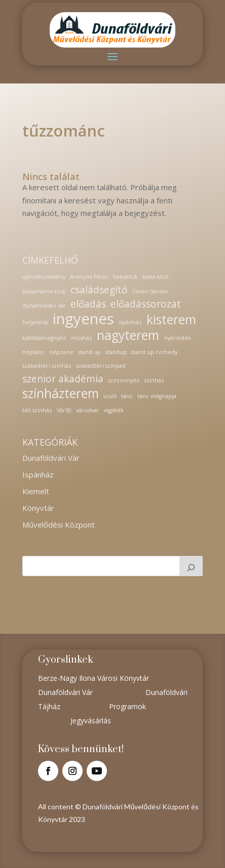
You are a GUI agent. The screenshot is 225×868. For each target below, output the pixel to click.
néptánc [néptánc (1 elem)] (33, 352)
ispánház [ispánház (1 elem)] (130, 322)
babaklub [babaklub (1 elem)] (125, 277)
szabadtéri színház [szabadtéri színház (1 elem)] (47, 366)
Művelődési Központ (59, 525)
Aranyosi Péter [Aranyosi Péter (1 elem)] (89, 277)
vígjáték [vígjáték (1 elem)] (114, 410)
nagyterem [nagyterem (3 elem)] (128, 335)
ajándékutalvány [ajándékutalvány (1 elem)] (44, 277)
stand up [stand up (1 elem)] (89, 352)
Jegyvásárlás (91, 721)
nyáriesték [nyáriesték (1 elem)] (177, 338)
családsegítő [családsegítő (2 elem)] (99, 290)
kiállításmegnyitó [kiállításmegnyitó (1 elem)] (44, 338)
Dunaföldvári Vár (51, 458)
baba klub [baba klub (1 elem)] (156, 277)
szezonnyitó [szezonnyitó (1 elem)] (124, 380)
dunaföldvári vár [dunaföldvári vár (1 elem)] (44, 306)
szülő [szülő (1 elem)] (110, 396)
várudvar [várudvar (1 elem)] (88, 410)
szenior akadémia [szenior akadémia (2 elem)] (63, 379)
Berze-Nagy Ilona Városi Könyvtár (93, 678)
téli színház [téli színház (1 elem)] (37, 410)
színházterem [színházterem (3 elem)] (61, 394)
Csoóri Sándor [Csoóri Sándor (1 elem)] (151, 291)
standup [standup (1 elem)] (116, 352)
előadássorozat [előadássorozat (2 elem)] (146, 304)
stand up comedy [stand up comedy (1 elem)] (154, 352)
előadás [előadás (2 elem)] (88, 304)
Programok (127, 706)
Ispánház (38, 474)
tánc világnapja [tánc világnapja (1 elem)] (157, 396)
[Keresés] (191, 566)
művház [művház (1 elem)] (82, 338)
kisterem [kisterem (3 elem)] (171, 320)
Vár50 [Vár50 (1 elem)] (64, 410)
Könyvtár (38, 508)
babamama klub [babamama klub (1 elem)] (44, 291)
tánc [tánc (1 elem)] (127, 396)
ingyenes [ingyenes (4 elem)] (83, 319)
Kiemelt (36, 491)
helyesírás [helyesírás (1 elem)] (35, 322)
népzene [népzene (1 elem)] (61, 352)
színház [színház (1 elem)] (154, 380)
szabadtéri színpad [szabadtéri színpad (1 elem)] (101, 366)
